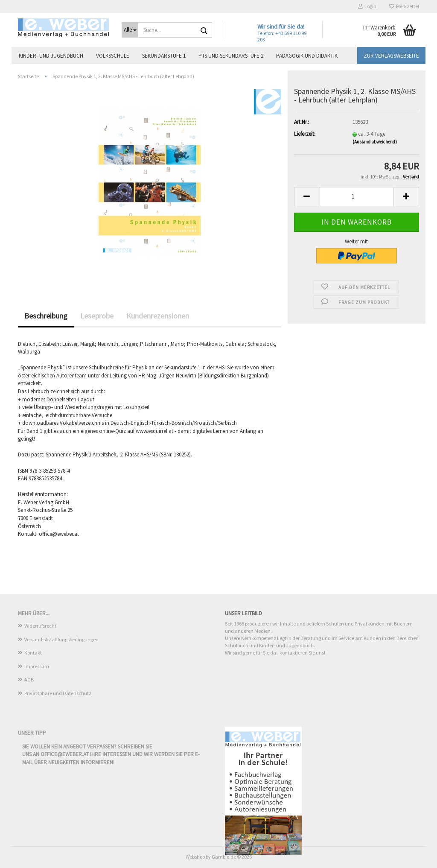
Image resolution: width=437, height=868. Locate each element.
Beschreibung (46, 316)
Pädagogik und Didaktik (307, 56)
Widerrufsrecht (40, 626)
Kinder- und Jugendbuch (51, 56)
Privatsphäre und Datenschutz (58, 693)
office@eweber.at (65, 754)
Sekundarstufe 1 (164, 56)
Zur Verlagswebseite (391, 56)
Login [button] (367, 6)
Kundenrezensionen (158, 316)
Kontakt (33, 653)
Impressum (37, 666)
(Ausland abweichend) (375, 142)
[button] (307, 197)
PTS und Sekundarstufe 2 (231, 56)
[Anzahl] (357, 197)
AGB (29, 679)
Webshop (195, 857)
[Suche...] (130, 30)
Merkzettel (404, 6)
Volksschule (113, 56)
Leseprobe (97, 316)
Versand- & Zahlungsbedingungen (61, 639)
